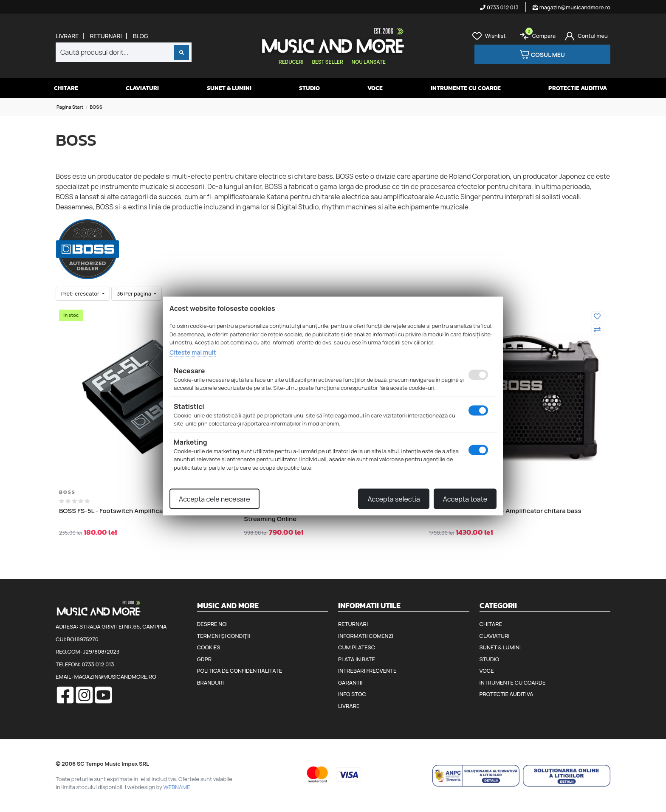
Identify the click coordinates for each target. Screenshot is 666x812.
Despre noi (212, 624)
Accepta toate (465, 499)
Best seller (327, 62)
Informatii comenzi (366, 636)
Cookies (209, 647)
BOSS (67, 492)
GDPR (204, 659)
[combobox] (124, 52)
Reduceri (291, 62)
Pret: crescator (81, 293)
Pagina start (70, 107)
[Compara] (597, 330)
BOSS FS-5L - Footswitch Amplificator (115, 511)
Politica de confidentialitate (240, 671)
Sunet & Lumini (229, 88)
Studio (309, 88)
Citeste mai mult (193, 352)
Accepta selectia (394, 499)
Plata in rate (357, 659)
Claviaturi (142, 88)
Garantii (350, 682)
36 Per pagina (135, 293)
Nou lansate (369, 62)
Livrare (67, 36)
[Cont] (586, 36)
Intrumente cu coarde (466, 88)
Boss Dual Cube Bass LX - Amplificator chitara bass (505, 511)
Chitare (66, 88)
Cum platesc (357, 647)
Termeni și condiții (224, 636)
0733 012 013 (499, 7)
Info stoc (352, 694)
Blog (141, 36)
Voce (375, 88)
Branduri (210, 682)
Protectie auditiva (578, 88)
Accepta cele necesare (214, 499)
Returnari (106, 36)
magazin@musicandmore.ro (571, 7)
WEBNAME (177, 787)
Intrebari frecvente (367, 671)
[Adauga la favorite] (597, 316)
